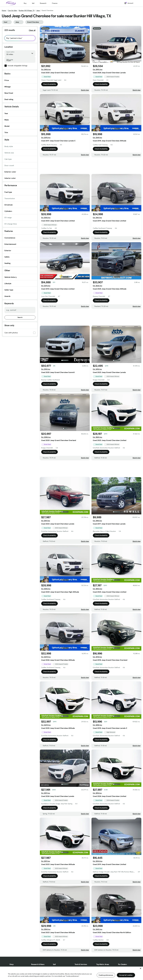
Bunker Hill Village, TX (27, 10)
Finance (55, 3)
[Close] (141, 968)
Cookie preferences (106, 975)
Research (43, 3)
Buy (25, 3)
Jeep (38, 10)
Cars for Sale (12, 10)
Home (4, 10)
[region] (71, 973)
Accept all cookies (126, 975)
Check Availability (49, 84)
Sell (33, 3)
